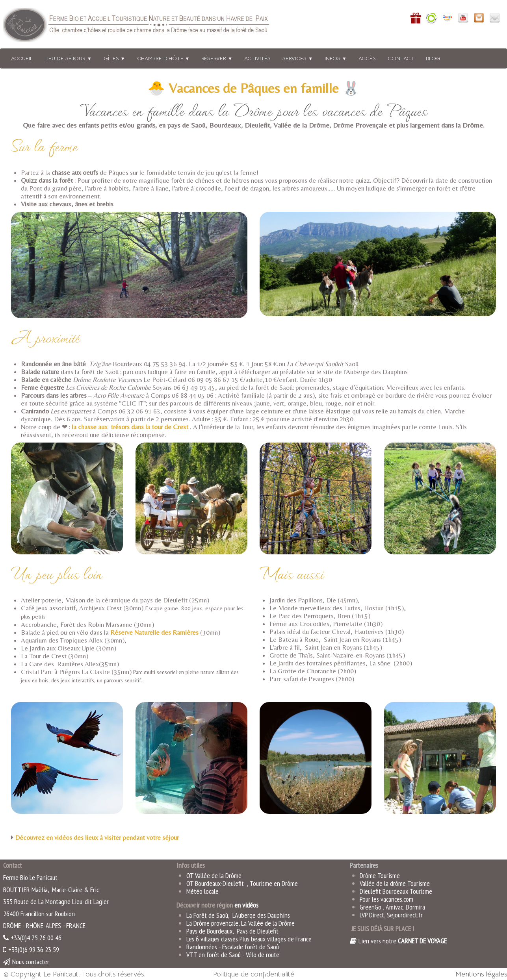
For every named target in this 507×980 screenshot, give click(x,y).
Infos (336, 58)
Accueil (22, 58)
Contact (401, 58)
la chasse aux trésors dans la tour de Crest (130, 427)
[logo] (147, 27)
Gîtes (114, 58)
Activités (257, 58)
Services (298, 58)
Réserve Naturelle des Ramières (154, 632)
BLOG (433, 58)
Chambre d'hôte (163, 58)
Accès (367, 58)
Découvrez (31, 837)
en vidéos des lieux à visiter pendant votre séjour (113, 837)
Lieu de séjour (68, 58)
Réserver (217, 58)
